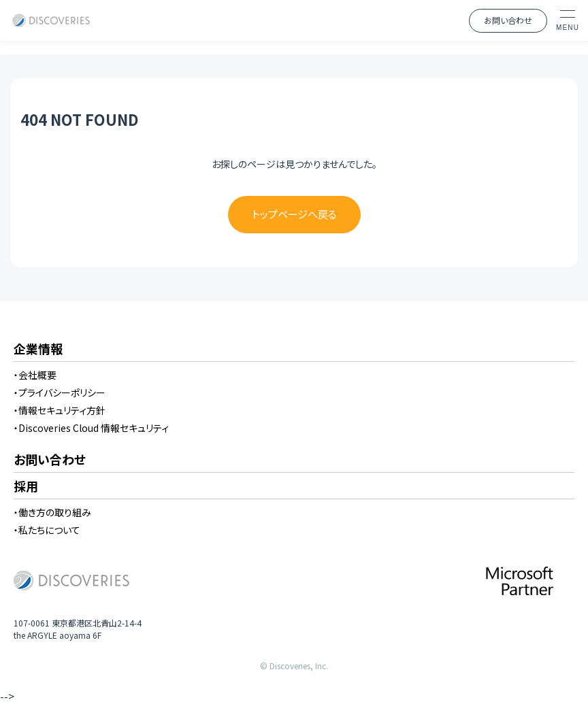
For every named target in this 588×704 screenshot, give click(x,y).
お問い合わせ (508, 20)
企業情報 (38, 350)
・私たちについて (47, 530)
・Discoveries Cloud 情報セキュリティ (91, 428)
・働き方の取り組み (52, 512)
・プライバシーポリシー (60, 392)
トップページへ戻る (294, 214)
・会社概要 (35, 375)
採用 (26, 487)
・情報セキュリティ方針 (60, 410)
